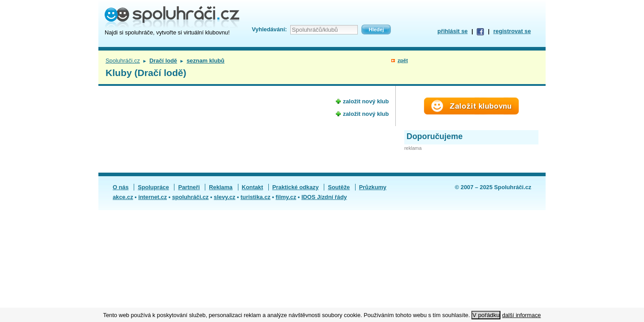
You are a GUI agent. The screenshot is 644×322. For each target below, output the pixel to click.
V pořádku (486, 315)
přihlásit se (453, 31)
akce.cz (123, 197)
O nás (121, 187)
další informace (522, 315)
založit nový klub (366, 101)
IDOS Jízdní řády (324, 197)
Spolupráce (153, 187)
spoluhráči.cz (191, 197)
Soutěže (339, 187)
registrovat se (512, 31)
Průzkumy (373, 187)
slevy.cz (225, 197)
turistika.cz (256, 197)
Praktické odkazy (296, 187)
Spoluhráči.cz (123, 61)
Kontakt (253, 187)
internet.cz (153, 197)
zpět (403, 60)
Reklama (221, 187)
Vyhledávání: (269, 29)
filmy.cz (286, 197)
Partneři (189, 187)
